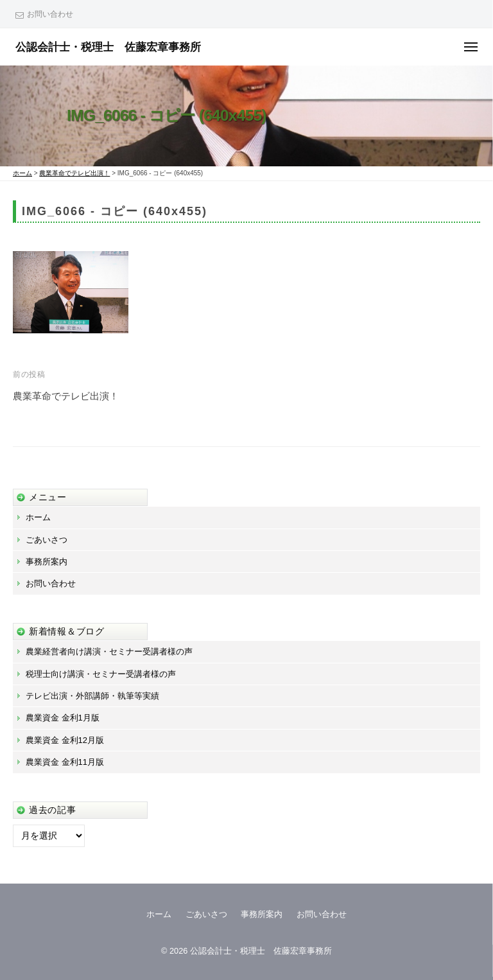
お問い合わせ (50, 14)
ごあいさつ (47, 540)
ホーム (38, 517)
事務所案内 (47, 562)
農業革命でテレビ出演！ (66, 396)
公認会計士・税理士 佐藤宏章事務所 (108, 47)
